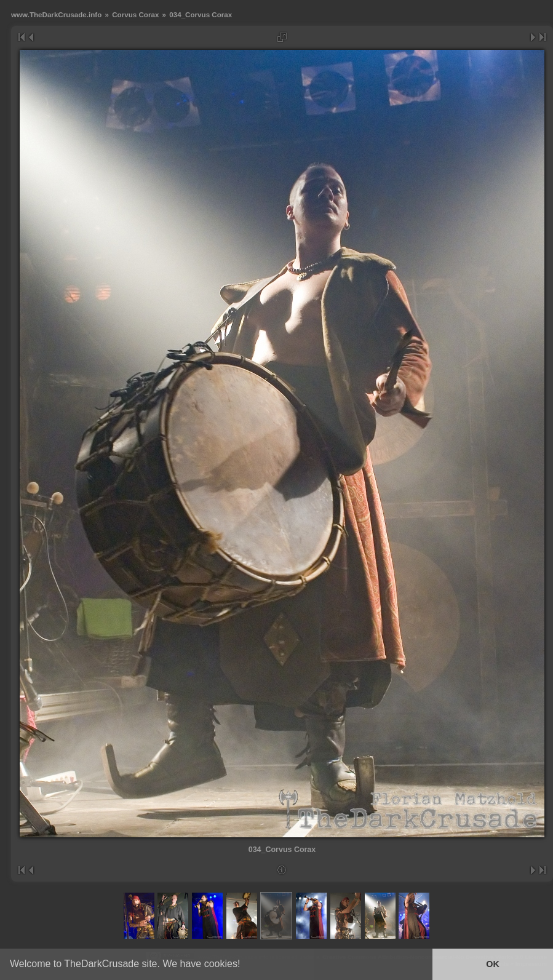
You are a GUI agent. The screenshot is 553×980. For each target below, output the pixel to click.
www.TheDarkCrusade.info (56, 14)
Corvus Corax (135, 14)
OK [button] (493, 964)
